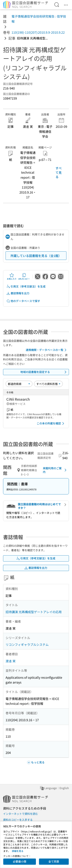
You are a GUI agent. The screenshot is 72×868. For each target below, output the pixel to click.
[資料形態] (48, 384)
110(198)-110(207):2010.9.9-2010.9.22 (38, 32)
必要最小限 (20, 861)
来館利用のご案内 (55, 470)
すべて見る (59, 172)
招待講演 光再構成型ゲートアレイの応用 (34, 612)
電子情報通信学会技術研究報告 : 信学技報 (39, 19)
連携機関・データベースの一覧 (47, 350)
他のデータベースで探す (23, 301)
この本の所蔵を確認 (51, 423)
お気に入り (12, 277)
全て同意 (54, 861)
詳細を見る (18, 851)
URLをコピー (24, 277)
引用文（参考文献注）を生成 (26, 286)
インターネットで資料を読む (21, 814)
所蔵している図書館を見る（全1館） (36, 256)
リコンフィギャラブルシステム (27, 644)
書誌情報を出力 (18, 293)
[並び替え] (19, 384)
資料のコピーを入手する (18, 820)
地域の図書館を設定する (44, 372)
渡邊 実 (11, 661)
